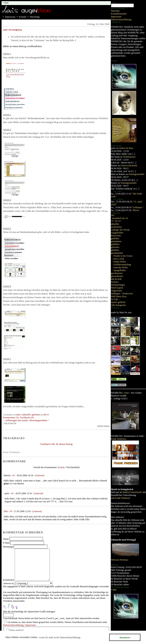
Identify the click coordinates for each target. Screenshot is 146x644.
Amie (126, 393)
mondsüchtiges (118, 285)
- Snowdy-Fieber (120, 267)
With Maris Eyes (119, 296)
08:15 (46, 415)
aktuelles (115, 224)
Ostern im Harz (126, 148)
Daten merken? (17, 630)
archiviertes (116, 227)
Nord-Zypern (117, 288)
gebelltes (115, 238)
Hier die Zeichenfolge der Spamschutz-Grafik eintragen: (29, 612)
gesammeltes (117, 253)
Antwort (40, 475)
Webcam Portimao (120, 560)
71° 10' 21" (116, 221)
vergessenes (116, 291)
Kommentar (9, 580)
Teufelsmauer (129, 157)
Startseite (115, 11)
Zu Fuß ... (116, 299)
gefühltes (115, 244)
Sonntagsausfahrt (136, 174)
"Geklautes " (138, 207)
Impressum (116, 17)
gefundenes (116, 241)
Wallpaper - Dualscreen (122, 294)
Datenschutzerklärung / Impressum (19, 625)
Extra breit (116, 236)
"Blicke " (136, 210)
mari (18, 415)
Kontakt (23, 17)
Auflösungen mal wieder (16, 420)
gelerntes (115, 247)
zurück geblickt (118, 302)
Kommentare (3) (11, 417)
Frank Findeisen (119, 439)
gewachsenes (117, 276)
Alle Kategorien (118, 305)
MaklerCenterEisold (132, 492)
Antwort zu (8, 583)
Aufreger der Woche (120, 230)
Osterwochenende (129, 165)
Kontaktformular (119, 14)
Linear (62, 467)
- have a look (118, 259)
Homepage (8, 547)
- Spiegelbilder (119, 270)
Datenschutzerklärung (121, 20)
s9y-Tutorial (13, 30)
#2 (12, 493)
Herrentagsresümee (38, 420)
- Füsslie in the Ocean (122, 256)
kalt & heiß (116, 279)
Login (114, 590)
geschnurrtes (117, 273)
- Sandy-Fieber (119, 262)
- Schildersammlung (122, 265)
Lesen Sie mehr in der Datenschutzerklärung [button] (60, 637)
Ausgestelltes (117, 233)
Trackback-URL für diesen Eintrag (56, 444)
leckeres (115, 282)
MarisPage (35, 17)
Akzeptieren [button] (125, 637)
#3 (11, 511)
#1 (14, 475)
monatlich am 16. (120, 218)
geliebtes (115, 250)
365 (113, 215)
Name (6, 539)
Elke (6, 511)
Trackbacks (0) (27, 417)
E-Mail (6, 543)
